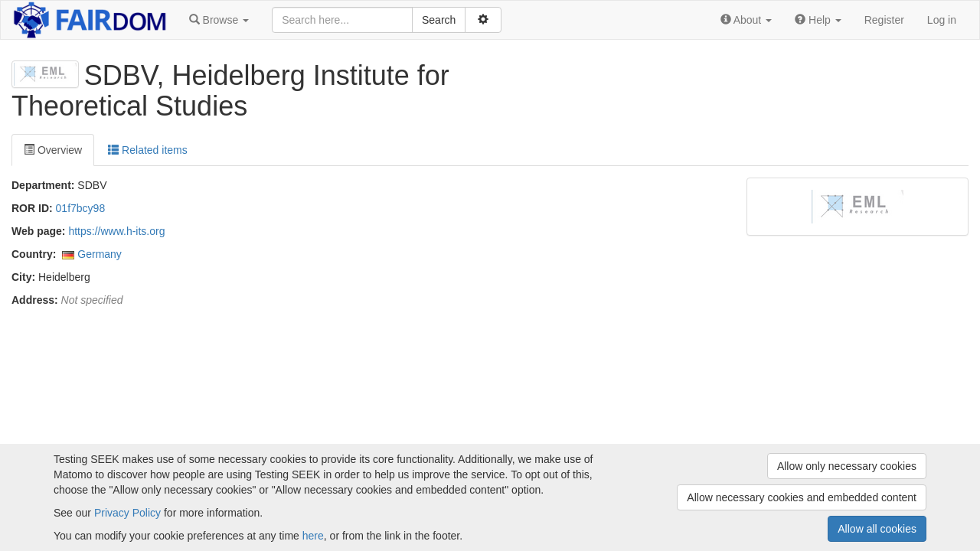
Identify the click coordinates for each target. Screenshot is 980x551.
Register (884, 20)
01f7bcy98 (81, 208)
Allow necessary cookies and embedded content (802, 497)
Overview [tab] (53, 150)
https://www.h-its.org (116, 231)
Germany (100, 254)
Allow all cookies (877, 529)
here (313, 536)
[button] (219, 20)
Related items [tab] (147, 150)
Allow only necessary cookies (847, 466)
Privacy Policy (127, 513)
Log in (942, 20)
